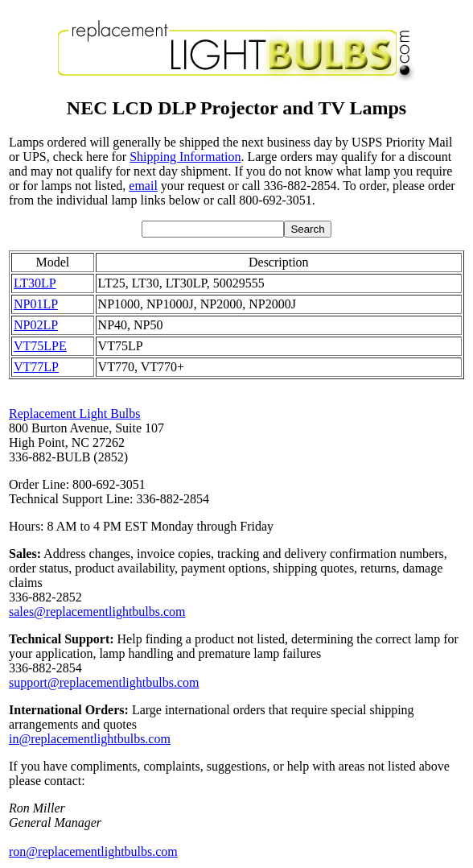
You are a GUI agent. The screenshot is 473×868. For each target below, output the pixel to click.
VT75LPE (40, 346)
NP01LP (36, 304)
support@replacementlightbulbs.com (104, 682)
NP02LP (36, 325)
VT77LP (36, 367)
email (143, 186)
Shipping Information (185, 157)
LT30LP (35, 283)
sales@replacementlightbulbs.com (97, 612)
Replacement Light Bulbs (75, 413)
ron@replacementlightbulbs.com (93, 851)
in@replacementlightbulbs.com (90, 739)
